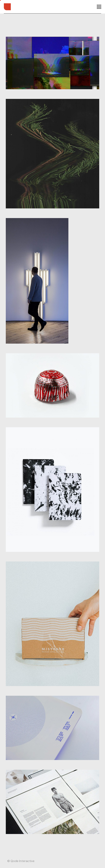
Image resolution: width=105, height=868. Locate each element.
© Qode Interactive (21, 861)
